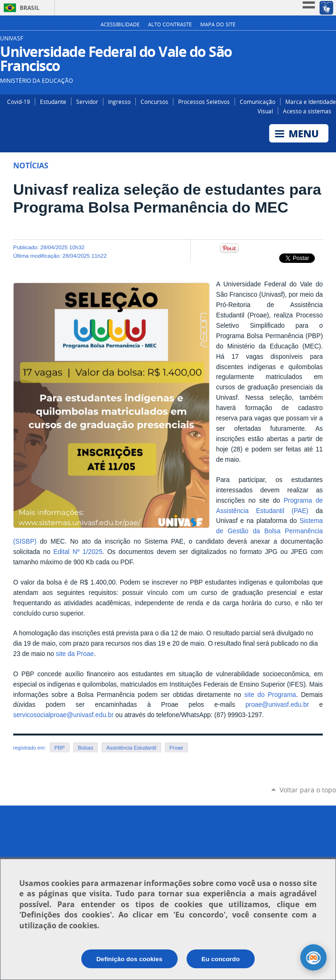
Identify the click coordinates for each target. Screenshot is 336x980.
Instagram (302, 42)
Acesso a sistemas (307, 111)
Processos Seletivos (204, 102)
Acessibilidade (120, 24)
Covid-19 (19, 102)
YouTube (330, 42)
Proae (176, 748)
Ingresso (119, 102)
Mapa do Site (218, 24)
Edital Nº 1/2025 (78, 552)
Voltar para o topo (308, 790)
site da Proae (75, 654)
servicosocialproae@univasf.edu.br (63, 715)
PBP (60, 748)
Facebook (316, 42)
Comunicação (258, 102)
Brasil (30, 8)
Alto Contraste (170, 24)
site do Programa (270, 695)
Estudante (53, 102)
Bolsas (86, 748)
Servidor (87, 102)
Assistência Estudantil (131, 748)
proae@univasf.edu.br (277, 705)
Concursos (154, 102)
